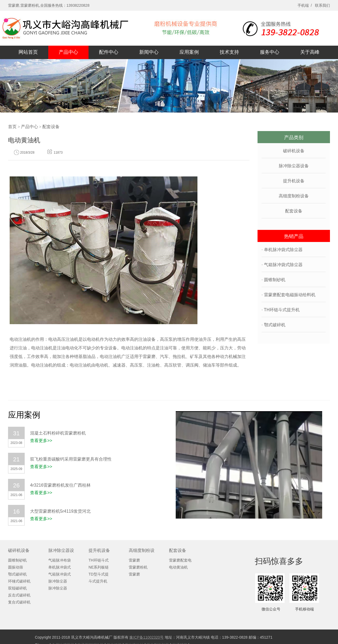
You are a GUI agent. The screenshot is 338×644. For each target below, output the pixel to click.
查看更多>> (41, 441)
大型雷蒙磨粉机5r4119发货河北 (60, 511)
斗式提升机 (98, 581)
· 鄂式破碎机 (273, 325)
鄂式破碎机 (17, 574)
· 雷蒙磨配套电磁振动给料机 (289, 295)
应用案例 (189, 52)
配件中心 (109, 52)
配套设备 (51, 127)
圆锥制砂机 (17, 560)
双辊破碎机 (17, 588)
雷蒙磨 (134, 560)
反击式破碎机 (19, 595)
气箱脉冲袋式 (60, 574)
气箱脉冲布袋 (60, 560)
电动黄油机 (178, 567)
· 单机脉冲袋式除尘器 (282, 250)
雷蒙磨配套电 (180, 560)
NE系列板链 (99, 567)
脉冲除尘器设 (61, 550)
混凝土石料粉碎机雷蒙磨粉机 (58, 433)
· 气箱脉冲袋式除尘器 (282, 265)
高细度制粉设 (142, 550)
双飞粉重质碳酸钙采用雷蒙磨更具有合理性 (71, 459)
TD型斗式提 (99, 574)
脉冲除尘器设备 (294, 166)
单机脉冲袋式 (60, 567)
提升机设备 (294, 181)
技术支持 (229, 52)
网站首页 (28, 52)
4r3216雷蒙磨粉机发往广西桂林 (60, 485)
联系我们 (322, 5)
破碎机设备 (294, 151)
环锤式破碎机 (19, 581)
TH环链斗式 (99, 560)
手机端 (303, 5)
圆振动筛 (16, 567)
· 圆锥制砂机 (273, 280)
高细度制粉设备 (294, 196)
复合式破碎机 (19, 602)
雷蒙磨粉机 (138, 567)
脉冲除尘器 (58, 581)
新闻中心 (149, 52)
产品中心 (68, 52)
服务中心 (270, 52)
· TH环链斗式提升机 (281, 310)
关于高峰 (310, 52)
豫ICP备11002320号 (146, 637)
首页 (12, 127)
